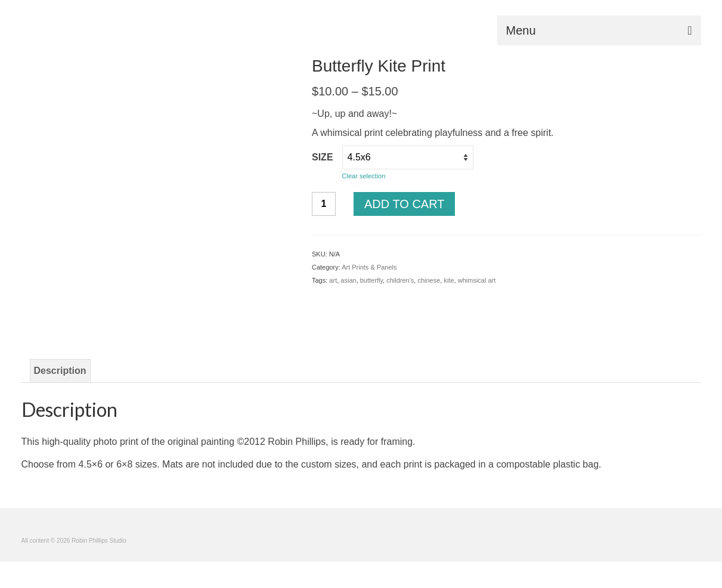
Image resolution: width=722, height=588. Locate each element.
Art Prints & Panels (369, 267)
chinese (429, 280)
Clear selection (364, 176)
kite (449, 280)
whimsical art (477, 280)
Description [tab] (60, 371)
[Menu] (599, 30)
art (333, 280)
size (323, 157)
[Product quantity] (324, 204)
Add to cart (404, 204)
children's (400, 280)
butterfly (371, 280)
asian (348, 280)
